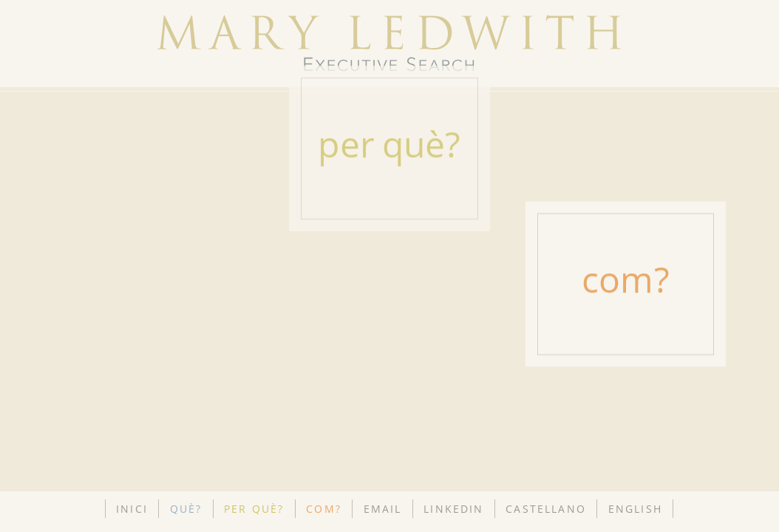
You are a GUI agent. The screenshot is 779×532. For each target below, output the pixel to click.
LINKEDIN (453, 509)
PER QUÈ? (254, 509)
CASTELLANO (546, 509)
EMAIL (383, 509)
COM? (324, 509)
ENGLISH (635, 509)
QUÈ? (186, 509)
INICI (132, 509)
